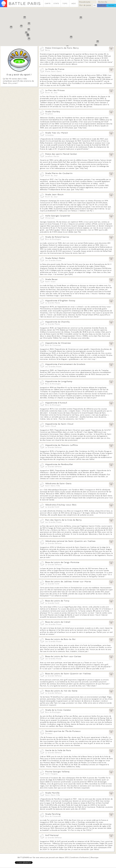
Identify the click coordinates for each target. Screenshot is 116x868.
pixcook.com (54, 858)
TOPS (65, 3)
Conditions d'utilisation (79, 858)
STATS (56, 3)
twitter (111, 5)
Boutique (95, 858)
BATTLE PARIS (25, 3)
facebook (102, 5)
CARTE (48, 3)
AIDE (74, 3)
